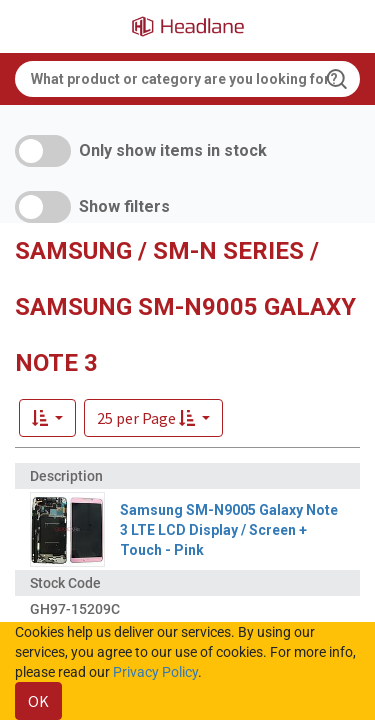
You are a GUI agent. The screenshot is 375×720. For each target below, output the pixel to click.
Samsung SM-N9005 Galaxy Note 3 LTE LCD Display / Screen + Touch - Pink (229, 530)
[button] (153, 418)
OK (38, 701)
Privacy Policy (155, 672)
